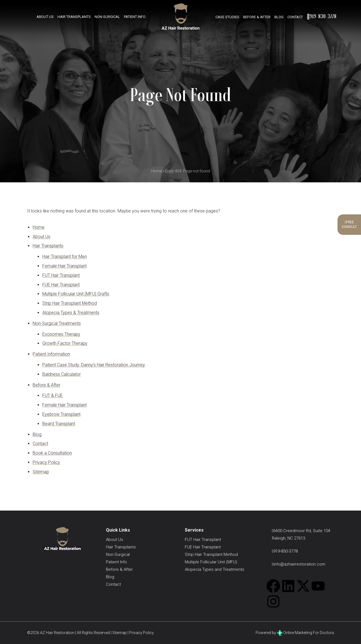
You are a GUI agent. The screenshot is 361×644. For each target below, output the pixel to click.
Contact (295, 17)
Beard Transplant (59, 424)
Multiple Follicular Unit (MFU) (211, 562)
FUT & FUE (53, 395)
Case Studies (227, 17)
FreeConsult (349, 224)
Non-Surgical (107, 16)
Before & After (257, 17)
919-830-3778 (322, 16)
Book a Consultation (52, 453)
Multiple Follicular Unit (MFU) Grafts (76, 294)
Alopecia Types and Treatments (215, 569)
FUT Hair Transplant (61, 275)
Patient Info (135, 16)
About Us (45, 16)
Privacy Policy (46, 462)
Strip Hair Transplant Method (70, 303)
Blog (279, 17)
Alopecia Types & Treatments (71, 313)
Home (156, 171)
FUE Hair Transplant (61, 285)
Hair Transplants (74, 16)
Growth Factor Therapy (65, 343)
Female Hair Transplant (64, 266)
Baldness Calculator (62, 374)
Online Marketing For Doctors (306, 633)
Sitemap (41, 472)
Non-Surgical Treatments (57, 323)
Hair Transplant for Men (65, 257)
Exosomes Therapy (61, 334)
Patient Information (51, 354)
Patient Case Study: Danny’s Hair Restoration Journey (94, 365)
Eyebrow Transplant (61, 414)
